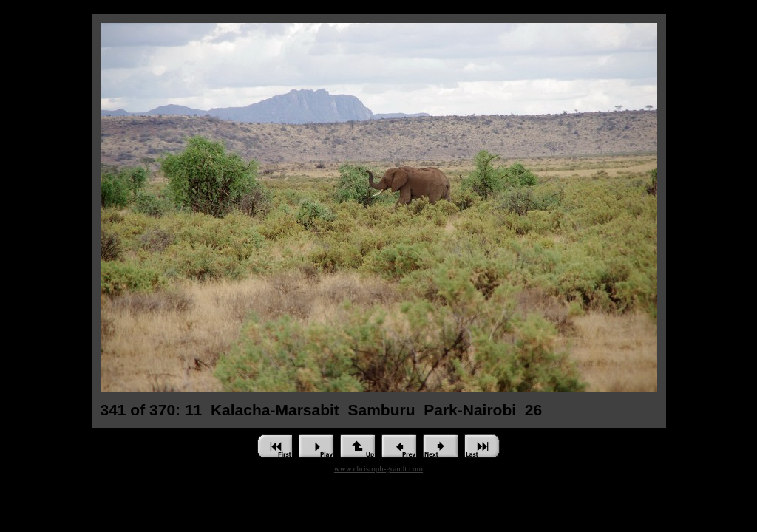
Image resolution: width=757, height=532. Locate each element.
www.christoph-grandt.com (378, 468)
